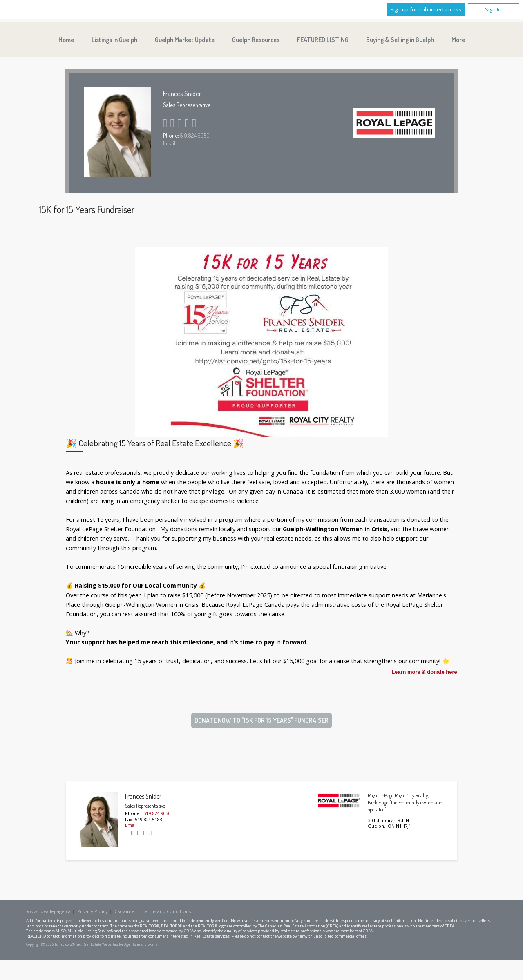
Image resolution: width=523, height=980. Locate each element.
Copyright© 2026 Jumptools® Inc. (54, 944)
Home (66, 40)
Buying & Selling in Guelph (400, 40)
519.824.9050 (195, 135)
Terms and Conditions (166, 911)
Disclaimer (125, 911)
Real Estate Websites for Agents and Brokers (120, 944)
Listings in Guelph (114, 40)
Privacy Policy (93, 911)
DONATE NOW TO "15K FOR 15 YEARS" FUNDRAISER (261, 720)
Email (169, 143)
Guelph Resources (256, 40)
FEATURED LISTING (323, 40)
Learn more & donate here (424, 672)
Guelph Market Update (185, 40)
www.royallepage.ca (48, 911)
